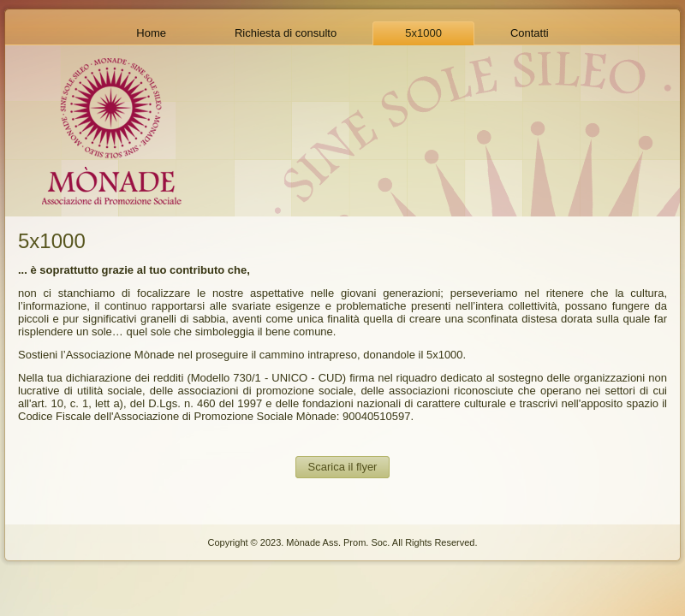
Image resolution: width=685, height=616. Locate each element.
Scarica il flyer (343, 467)
